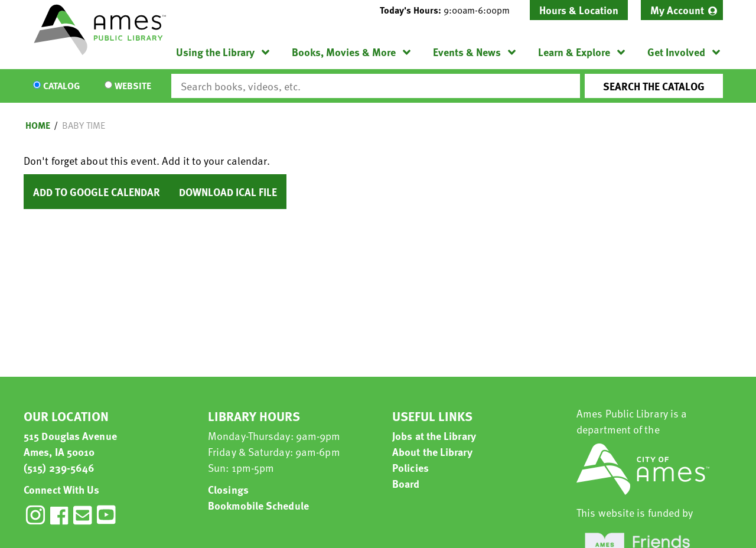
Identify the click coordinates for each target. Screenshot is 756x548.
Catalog (61, 86)
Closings (228, 489)
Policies (410, 467)
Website (133, 86)
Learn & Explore (574, 52)
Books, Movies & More (344, 52)
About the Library (432, 451)
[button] (449, 10)
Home (38, 125)
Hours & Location (579, 10)
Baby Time (84, 125)
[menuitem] (682, 10)
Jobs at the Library (434, 436)
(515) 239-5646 (59, 467)
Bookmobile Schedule (258, 505)
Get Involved (676, 52)
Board (406, 483)
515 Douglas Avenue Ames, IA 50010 (70, 443)
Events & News (467, 52)
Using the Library (215, 52)
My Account (677, 10)
